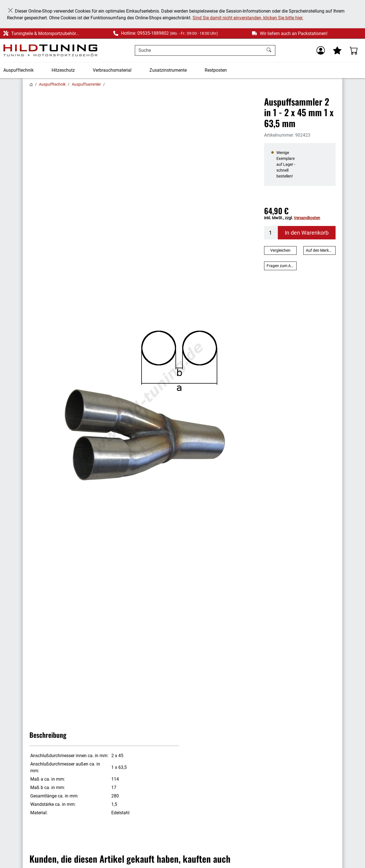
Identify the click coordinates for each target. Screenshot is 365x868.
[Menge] (271, 233)
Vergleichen (280, 250)
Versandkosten (307, 218)
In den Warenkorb (307, 233)
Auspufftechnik (19, 70)
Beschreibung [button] (48, 735)
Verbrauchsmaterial (112, 70)
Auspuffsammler (86, 84)
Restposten (216, 70)
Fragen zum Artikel (282, 266)
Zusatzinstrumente (168, 70)
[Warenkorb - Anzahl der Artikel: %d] (354, 50)
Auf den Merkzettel (321, 250)
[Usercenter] (321, 50)
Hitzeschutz (63, 70)
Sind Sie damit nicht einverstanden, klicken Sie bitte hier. (248, 18)
